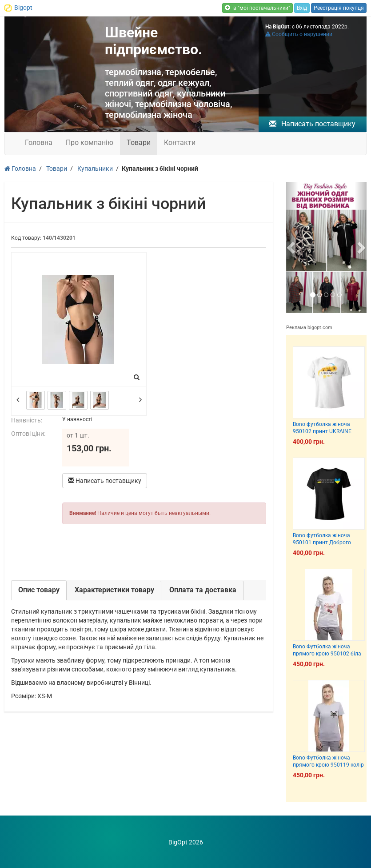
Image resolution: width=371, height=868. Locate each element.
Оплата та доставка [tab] (203, 590)
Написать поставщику (312, 124)
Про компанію (90, 143)
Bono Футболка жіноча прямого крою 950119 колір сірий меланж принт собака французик (328, 768)
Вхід (302, 8)
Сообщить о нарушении (299, 34)
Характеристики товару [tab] (114, 590)
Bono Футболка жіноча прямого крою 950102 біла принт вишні (327, 653)
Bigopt (23, 8)
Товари (139, 143)
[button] (292, 247)
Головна (39, 143)
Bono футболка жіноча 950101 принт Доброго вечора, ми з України (322, 542)
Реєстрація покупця (339, 8)
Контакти (180, 143)
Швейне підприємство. (154, 41)
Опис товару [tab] (39, 590)
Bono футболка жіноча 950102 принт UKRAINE (322, 428)
